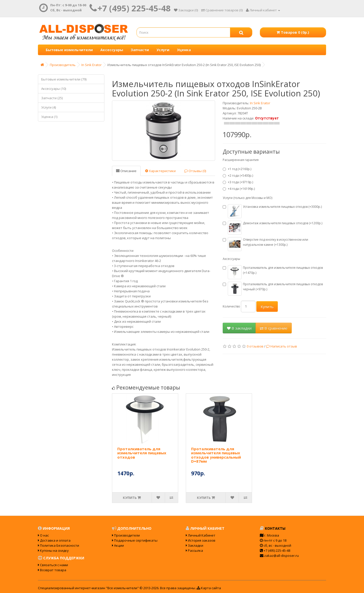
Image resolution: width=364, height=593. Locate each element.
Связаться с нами (53, 565)
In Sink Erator (92, 65)
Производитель (63, 65)
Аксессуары (112, 50)
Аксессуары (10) (54, 89)
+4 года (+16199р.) (239, 189)
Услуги (163, 50)
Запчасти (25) (52, 98)
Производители (126, 535)
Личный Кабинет (201, 535)
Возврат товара (52, 570)
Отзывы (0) (195, 171)
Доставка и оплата (54, 540)
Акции (118, 545)
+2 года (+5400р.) (238, 176)
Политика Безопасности (59, 545)
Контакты (273, 528)
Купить (267, 306)
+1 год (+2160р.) (237, 169)
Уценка (184, 50)
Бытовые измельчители (69, 50)
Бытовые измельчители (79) (64, 79)
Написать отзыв (282, 346)
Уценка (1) (49, 117)
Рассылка (194, 550)
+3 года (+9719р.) (238, 182)
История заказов (201, 540)
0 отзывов (255, 346)
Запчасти (140, 50)
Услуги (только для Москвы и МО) (247, 198)
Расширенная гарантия (241, 160)
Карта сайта (209, 588)
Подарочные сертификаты (135, 540)
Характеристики (160, 171)
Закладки (195, 545)
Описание (126, 171)
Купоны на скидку (53, 550)
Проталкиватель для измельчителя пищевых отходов (142, 453)
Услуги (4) (49, 107)
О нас (43, 535)
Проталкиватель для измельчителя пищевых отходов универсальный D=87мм (216, 455)
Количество (231, 306)
